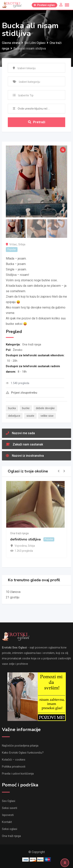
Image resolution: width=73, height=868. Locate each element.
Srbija (22, 244)
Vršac (13, 244)
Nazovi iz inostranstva (25, 456)
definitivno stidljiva (25, 539)
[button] (59, 471)
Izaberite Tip (26, 95)
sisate (30, 416)
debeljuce (14, 416)
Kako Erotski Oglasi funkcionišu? (23, 753)
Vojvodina (21, 546)
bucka (12, 408)
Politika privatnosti (14, 767)
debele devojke (45, 408)
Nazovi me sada (20, 433)
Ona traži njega (32, 344)
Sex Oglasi (9, 801)
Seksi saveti (10, 808)
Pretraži (37, 122)
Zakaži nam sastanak (24, 444)
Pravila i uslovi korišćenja (18, 774)
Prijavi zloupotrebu (22, 393)
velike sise (47, 416)
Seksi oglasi (10, 829)
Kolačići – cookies (14, 760)
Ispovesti (8, 815)
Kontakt (7, 822)
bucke (26, 408)
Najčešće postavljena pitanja (20, 746)
